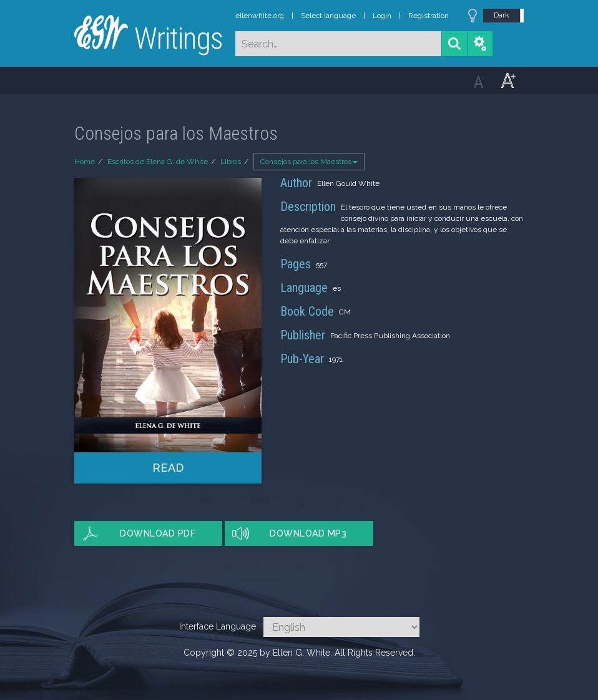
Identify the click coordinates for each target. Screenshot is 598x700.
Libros (231, 162)
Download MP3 (308, 533)
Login (382, 16)
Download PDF (158, 533)
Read (168, 468)
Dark (502, 15)
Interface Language (218, 626)
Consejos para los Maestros (309, 162)
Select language (328, 16)
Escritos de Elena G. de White (158, 162)
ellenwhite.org (260, 16)
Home (85, 162)
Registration (429, 16)
